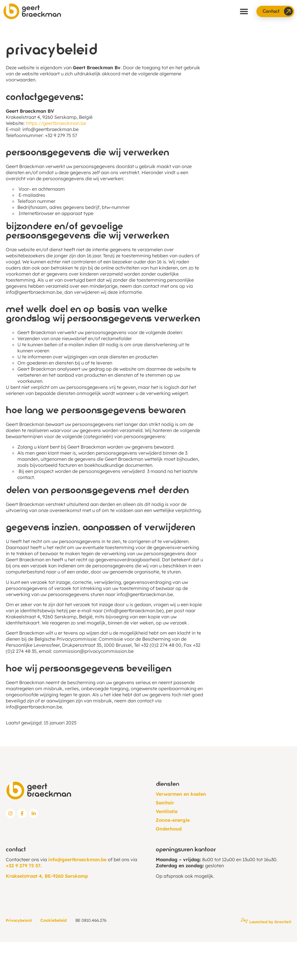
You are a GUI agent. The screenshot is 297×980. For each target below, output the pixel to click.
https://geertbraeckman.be (56, 123)
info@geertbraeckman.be (50, 129)
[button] (244, 11)
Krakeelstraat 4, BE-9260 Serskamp (47, 876)
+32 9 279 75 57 (23, 866)
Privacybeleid (19, 920)
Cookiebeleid (54, 920)
